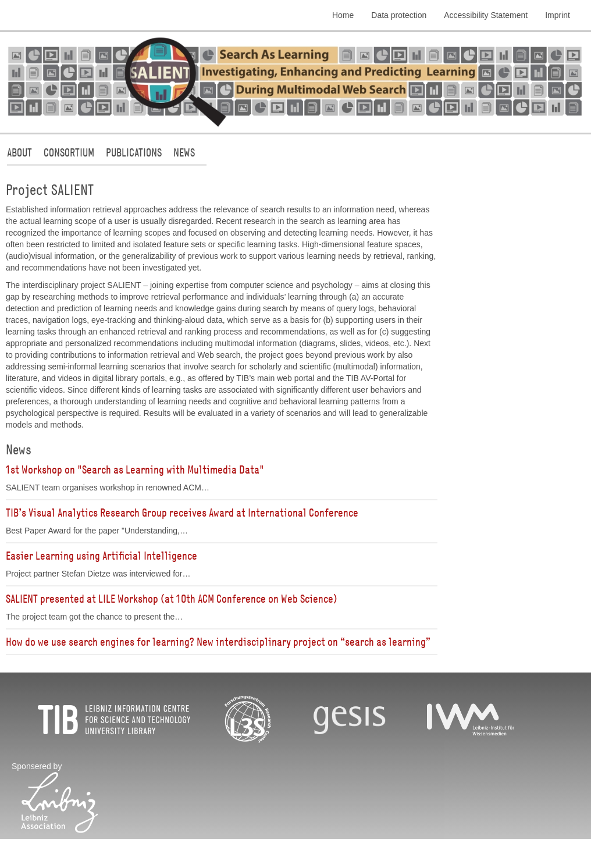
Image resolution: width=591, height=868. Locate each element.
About (19, 152)
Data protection (399, 15)
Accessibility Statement (486, 15)
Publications (134, 152)
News (184, 152)
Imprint (558, 15)
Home (343, 15)
